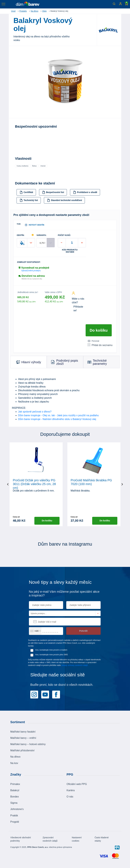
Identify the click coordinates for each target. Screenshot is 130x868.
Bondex (15, 797)
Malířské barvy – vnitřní (23, 738)
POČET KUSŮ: (64, 235)
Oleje (44, 11)
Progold (15, 822)
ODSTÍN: (21, 235)
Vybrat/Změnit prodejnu (31, 271)
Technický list (29, 200)
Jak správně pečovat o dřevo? (35, 412)
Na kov (14, 763)
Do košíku (99, 330)
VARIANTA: (41, 235)
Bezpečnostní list (53, 192)
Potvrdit (83, 631)
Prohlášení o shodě (85, 192)
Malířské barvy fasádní (23, 732)
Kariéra (71, 790)
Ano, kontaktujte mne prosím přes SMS (51, 654)
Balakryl (15, 790)
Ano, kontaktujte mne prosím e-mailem (51, 650)
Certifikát (26, 192)
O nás (70, 797)
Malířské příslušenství (22, 750)
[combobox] (35, 631)
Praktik (14, 815)
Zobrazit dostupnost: (29, 262)
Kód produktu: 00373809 (70, 251)
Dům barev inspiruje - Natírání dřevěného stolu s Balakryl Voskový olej (57, 419)
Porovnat (93, 341)
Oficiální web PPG (77, 784)
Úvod (13, 11)
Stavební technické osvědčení (65, 200)
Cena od (16, 517)
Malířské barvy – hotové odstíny (28, 744)
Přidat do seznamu (100, 345)
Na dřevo (34, 11)
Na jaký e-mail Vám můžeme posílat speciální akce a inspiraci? (64, 593)
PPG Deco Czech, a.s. (38, 847)
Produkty (23, 11)
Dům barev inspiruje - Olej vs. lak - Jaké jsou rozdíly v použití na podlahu (58, 415)
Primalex (15, 784)
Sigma (14, 803)
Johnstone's (17, 809)
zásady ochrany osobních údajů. (75, 665)
